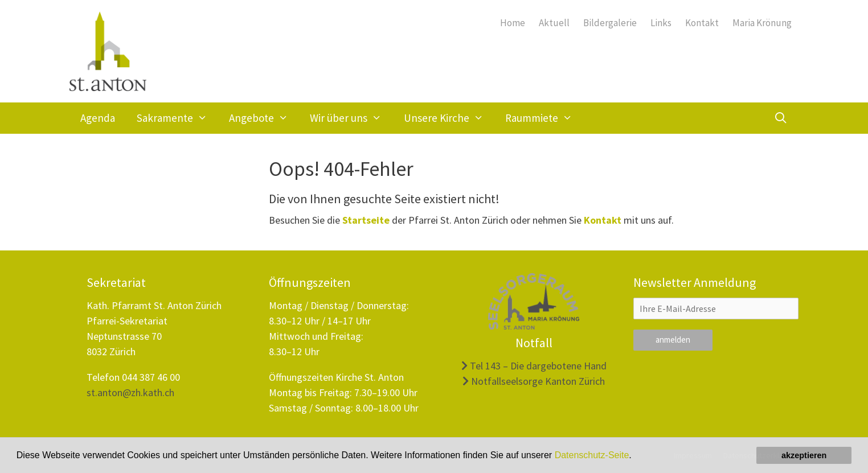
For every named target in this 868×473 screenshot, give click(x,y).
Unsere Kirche (449, 118)
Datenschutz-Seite (592, 455)
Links (661, 23)
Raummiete (544, 118)
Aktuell (554, 23)
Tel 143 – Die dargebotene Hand (534, 366)
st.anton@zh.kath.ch (130, 392)
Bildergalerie (610, 23)
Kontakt (702, 23)
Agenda (98, 118)
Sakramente (177, 118)
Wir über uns (351, 118)
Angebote (264, 118)
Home (513, 23)
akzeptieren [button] (804, 455)
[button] (636, 456)
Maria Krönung (762, 23)
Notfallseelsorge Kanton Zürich (534, 381)
